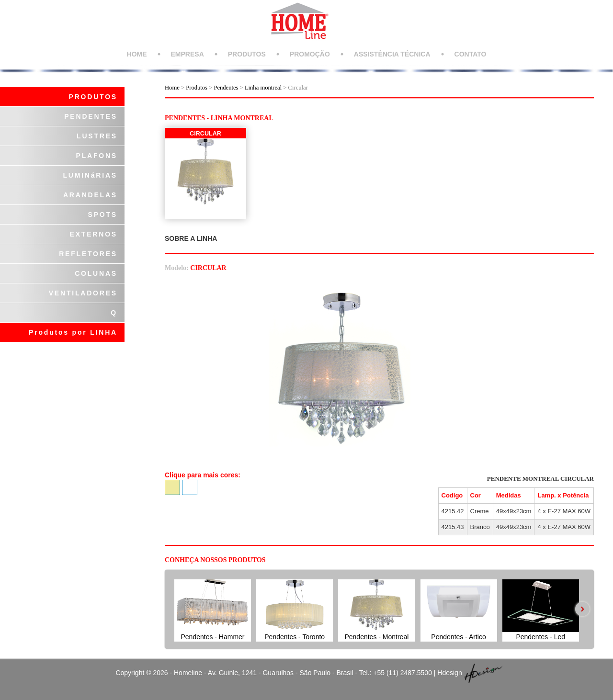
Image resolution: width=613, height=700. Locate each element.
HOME (137, 54)
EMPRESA (187, 54)
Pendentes (226, 88)
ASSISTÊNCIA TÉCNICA (392, 54)
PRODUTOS (247, 54)
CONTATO (471, 54)
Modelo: (177, 268)
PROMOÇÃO (310, 54)
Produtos (197, 88)
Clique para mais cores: (203, 475)
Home (172, 88)
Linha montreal (263, 88)
